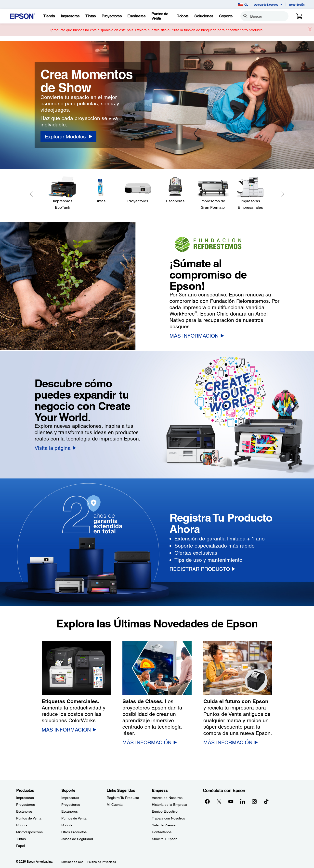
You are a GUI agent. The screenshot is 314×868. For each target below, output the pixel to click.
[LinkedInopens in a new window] (243, 801)
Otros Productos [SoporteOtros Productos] (74, 832)
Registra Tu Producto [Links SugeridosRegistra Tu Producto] (123, 798)
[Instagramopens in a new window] (254, 801)
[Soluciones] (204, 16)
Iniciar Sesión (296, 5)
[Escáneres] (175, 190)
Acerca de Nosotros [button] (268, 5)
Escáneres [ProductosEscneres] (24, 811)
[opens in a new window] (266, 801)
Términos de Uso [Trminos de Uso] (72, 862)
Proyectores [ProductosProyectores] (26, 805)
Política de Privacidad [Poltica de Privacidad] (102, 862)
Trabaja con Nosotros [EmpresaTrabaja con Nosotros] (168, 818)
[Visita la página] (55, 448)
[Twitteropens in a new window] (219, 801)
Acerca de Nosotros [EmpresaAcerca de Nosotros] (167, 798)
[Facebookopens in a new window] (207, 801)
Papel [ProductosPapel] (20, 846)
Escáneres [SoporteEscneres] (70, 811)
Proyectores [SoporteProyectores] (71, 805)
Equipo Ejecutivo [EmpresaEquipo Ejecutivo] (165, 811)
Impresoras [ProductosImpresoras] (25, 798)
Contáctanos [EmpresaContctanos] (162, 832)
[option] (157, 105)
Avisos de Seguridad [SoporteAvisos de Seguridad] (77, 839)
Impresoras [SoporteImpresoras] (70, 798)
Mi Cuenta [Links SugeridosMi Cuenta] (115, 805)
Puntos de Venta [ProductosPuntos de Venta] (29, 818)
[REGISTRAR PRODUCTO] (202, 569)
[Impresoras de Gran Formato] (213, 193)
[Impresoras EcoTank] (63, 193)
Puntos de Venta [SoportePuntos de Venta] (74, 818)
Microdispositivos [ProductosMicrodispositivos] (29, 832)
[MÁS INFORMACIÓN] (197, 336)
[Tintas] (91, 16)
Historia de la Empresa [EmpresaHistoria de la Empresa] (170, 805)
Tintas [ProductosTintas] (21, 839)
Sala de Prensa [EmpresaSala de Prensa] (164, 825)
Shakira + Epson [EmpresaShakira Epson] (165, 839)
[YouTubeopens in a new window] (231, 801)
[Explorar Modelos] (68, 137)
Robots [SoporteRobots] (67, 825)
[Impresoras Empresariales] (250, 193)
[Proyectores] (138, 190)
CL (243, 4)
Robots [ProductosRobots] (22, 825)
